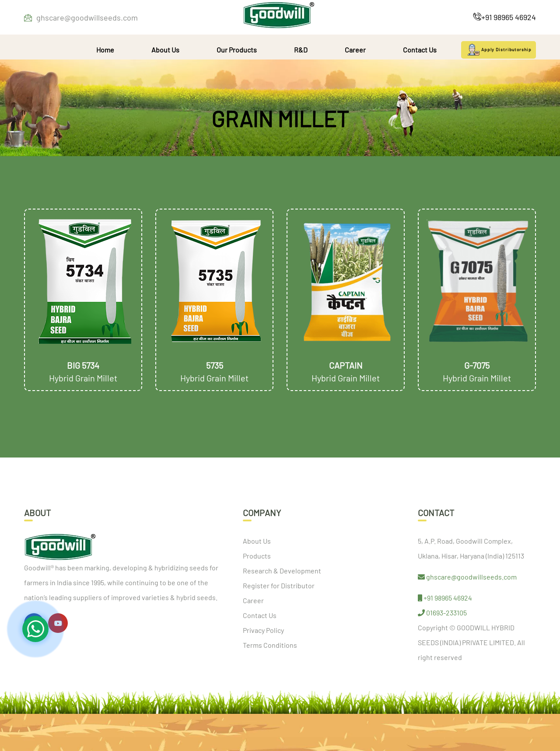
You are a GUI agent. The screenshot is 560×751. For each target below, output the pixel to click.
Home (105, 50)
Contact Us (420, 50)
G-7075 (477, 365)
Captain (346, 365)
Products (257, 556)
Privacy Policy (263, 630)
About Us (165, 50)
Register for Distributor (279, 585)
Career (355, 50)
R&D (301, 50)
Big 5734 (83, 365)
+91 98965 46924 (505, 17)
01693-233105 (442, 613)
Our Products (237, 50)
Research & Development (282, 571)
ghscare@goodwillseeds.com (81, 17)
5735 (215, 365)
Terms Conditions (270, 645)
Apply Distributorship (499, 50)
